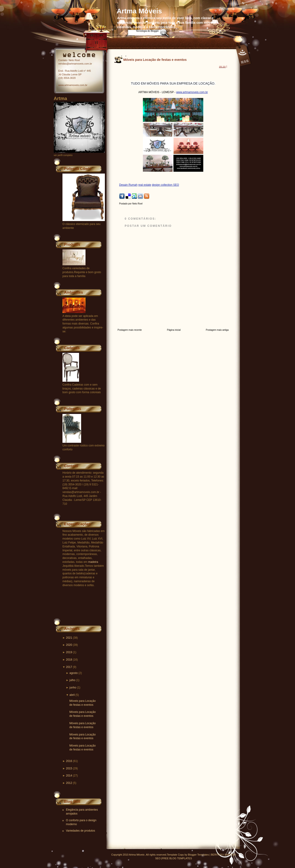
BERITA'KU (217, 855)
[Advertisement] (173, 72)
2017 (69, 667)
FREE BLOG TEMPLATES (177, 858)
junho (73, 688)
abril (72, 695)
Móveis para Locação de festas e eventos (155, 60)
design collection (162, 185)
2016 (69, 761)
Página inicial (174, 330)
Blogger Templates (198, 855)
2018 (69, 660)
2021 (69, 638)
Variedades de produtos (81, 831)
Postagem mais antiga (217, 330)
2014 (69, 776)
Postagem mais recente (130, 330)
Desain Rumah (128, 185)
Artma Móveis (139, 11)
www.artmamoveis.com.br (192, 92)
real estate (145, 185)
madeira (93, 562)
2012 (69, 783)
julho (72, 680)
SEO (176, 185)
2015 (69, 768)
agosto (74, 673)
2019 (69, 652)
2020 (69, 645)
